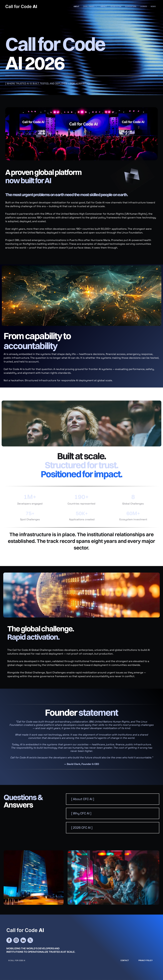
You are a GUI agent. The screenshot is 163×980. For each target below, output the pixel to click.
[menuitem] (76, 6)
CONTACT (125, 960)
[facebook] (9, 941)
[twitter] (30, 941)
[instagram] (16, 941)
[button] (113, 799)
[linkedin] (23, 941)
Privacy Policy (146, 960)
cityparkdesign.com (15, 968)
